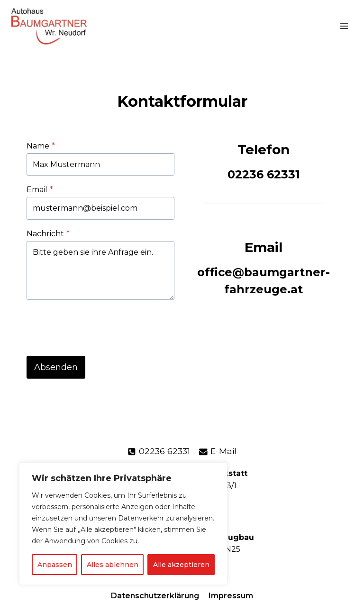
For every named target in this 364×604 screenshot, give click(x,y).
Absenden (56, 367)
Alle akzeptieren (181, 565)
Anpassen (55, 565)
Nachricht (48, 234)
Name (41, 146)
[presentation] (99, 326)
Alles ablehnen (113, 565)
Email (40, 190)
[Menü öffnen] (344, 26)
